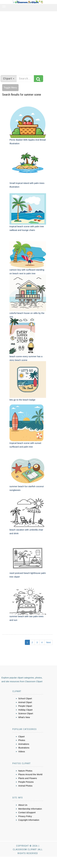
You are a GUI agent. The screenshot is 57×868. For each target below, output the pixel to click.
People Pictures (26, 782)
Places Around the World (30, 774)
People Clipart (25, 706)
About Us (23, 805)
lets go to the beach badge (22, 400)
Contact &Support (27, 812)
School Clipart (25, 698)
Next (48, 642)
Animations (24, 744)
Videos (22, 751)
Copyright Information (29, 820)
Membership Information (30, 809)
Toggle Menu (10, 88)
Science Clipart (26, 713)
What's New (24, 717)
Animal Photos (25, 786)
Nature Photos (25, 771)
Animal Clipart (25, 702)
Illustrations (24, 748)
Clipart (21, 736)
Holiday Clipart (25, 710)
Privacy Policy (25, 816)
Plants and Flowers (28, 778)
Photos (22, 740)
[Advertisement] (27, 42)
